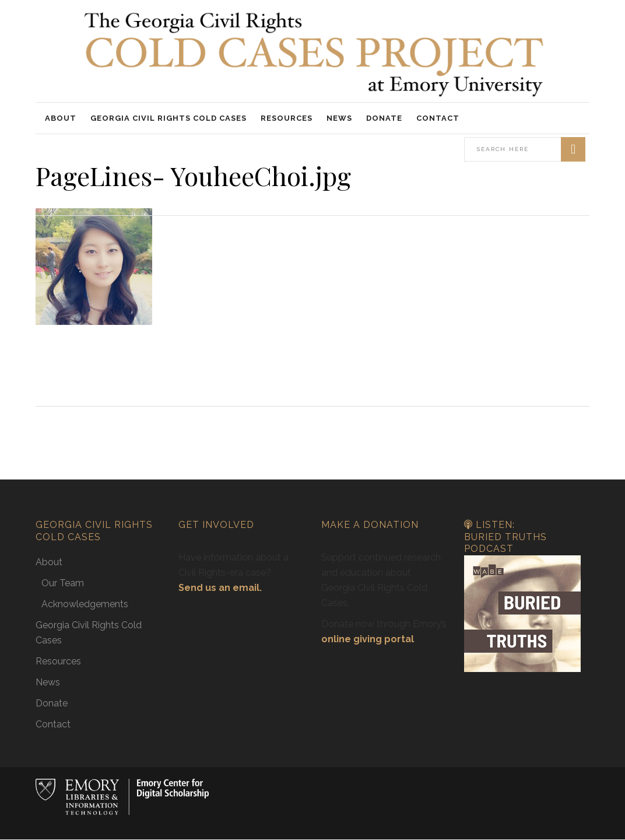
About (49, 562)
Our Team (63, 583)
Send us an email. (220, 588)
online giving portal (368, 639)
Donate (52, 703)
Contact (53, 724)
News (48, 682)
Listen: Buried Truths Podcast (505, 537)
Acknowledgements (85, 604)
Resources (58, 661)
